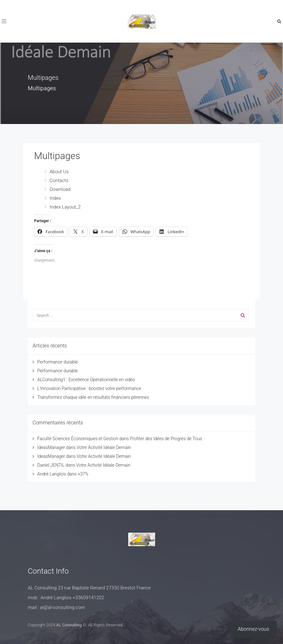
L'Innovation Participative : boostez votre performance (89, 388)
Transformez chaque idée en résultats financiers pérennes (93, 397)
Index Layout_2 (65, 207)
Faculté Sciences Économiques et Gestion (78, 439)
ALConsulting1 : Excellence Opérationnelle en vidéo (86, 380)
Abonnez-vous (254, 629)
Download (60, 189)
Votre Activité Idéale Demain (104, 447)
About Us (59, 172)
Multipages (57, 156)
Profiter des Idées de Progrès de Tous (166, 439)
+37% (83, 474)
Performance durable (58, 362)
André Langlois (52, 474)
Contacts (59, 180)
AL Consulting (69, 625)
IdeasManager (51, 447)
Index (55, 198)
